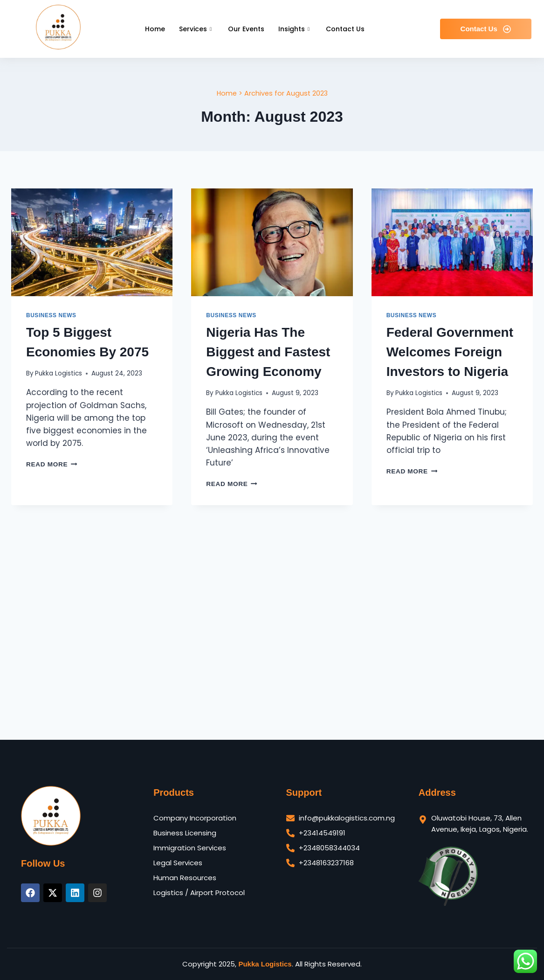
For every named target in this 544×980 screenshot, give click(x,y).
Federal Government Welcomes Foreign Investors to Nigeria (450, 352)
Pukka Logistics (59, 373)
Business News (51, 315)
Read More (52, 464)
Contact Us (345, 29)
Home (155, 29)
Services (196, 29)
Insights (295, 29)
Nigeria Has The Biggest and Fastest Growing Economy (268, 352)
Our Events (246, 29)
